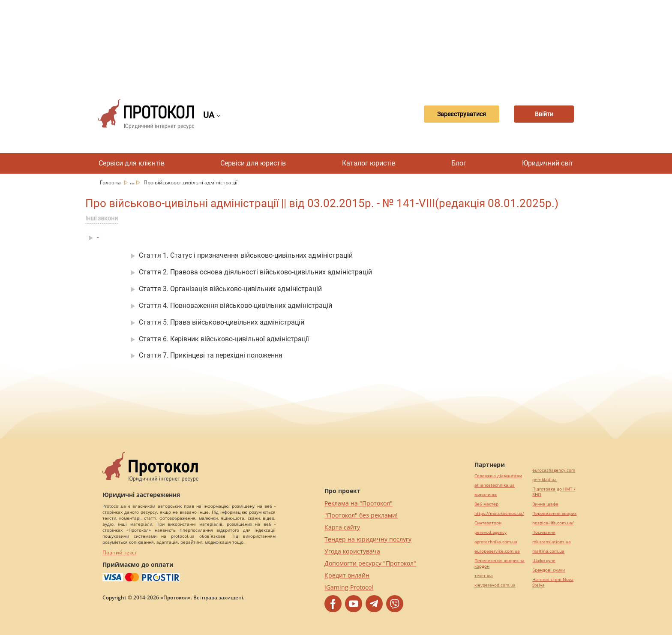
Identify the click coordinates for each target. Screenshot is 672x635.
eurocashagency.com (554, 470)
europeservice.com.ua (497, 551)
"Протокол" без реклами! (361, 515)
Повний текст (120, 552)
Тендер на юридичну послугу (368, 539)
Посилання (544, 532)
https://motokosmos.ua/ (499, 513)
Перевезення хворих (554, 513)
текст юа (484, 576)
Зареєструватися (462, 114)
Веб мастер (486, 504)
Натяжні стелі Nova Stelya (553, 582)
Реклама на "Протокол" (358, 503)
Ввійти (544, 114)
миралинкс (486, 495)
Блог (459, 163)
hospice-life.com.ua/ (553, 523)
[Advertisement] (336, 43)
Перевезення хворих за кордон (499, 563)
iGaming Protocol (349, 587)
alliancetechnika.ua (495, 485)
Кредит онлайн (347, 575)
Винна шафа (545, 504)
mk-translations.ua (552, 542)
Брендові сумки (549, 570)
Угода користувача (352, 551)
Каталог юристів (369, 163)
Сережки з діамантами (498, 476)
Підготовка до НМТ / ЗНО (554, 492)
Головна (111, 182)
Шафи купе (544, 561)
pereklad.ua (544, 480)
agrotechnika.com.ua (496, 542)
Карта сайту (342, 527)
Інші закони (102, 218)
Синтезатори (488, 523)
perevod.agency (490, 532)
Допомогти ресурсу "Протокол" (370, 563)
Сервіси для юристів (253, 163)
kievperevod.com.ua (495, 585)
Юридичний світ (548, 163)
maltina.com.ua (548, 551)
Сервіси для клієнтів (132, 163)
